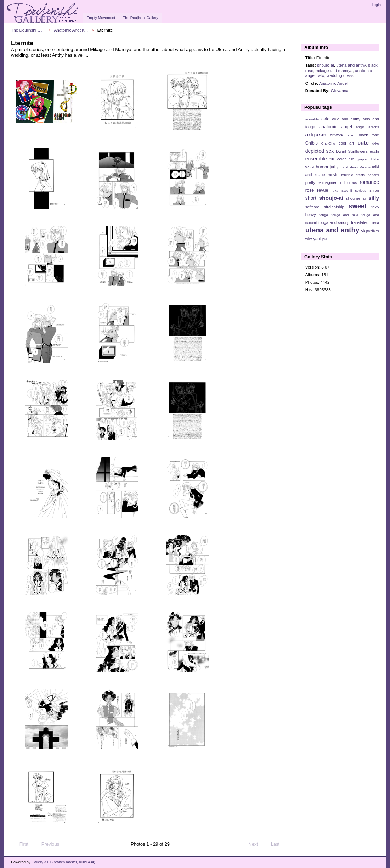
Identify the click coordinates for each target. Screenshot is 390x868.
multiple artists (353, 175)
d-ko (376, 143)
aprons (374, 127)
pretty (310, 182)
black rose (369, 135)
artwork (337, 135)
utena (375, 223)
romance (369, 182)
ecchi (374, 151)
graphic (363, 159)
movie (333, 175)
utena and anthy (351, 65)
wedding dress (340, 75)
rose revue (317, 190)
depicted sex (320, 151)
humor (322, 167)
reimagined (328, 182)
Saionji (347, 190)
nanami (373, 175)
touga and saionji (334, 222)
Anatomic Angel (334, 83)
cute (363, 143)
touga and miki (345, 215)
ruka (335, 190)
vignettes (370, 231)
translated (360, 222)
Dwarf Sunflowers (352, 151)
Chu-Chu (328, 143)
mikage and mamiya (334, 70)
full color (338, 159)
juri (333, 167)
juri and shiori (347, 167)
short (311, 198)
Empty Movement (101, 18)
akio (325, 119)
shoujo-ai (325, 65)
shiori (374, 190)
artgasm (316, 134)
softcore (312, 207)
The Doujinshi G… (28, 30)
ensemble (316, 159)
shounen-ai (356, 198)
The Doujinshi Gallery (140, 18)
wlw (321, 75)
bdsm (351, 135)
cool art (346, 143)
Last (279, 844)
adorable (312, 119)
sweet (358, 206)
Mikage (365, 167)
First (21, 844)
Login (376, 5)
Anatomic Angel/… (71, 30)
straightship (334, 207)
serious (361, 190)
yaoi (317, 239)
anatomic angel (336, 127)
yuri (325, 239)
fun (351, 159)
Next (256, 844)
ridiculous (348, 182)
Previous (47, 844)
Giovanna (340, 91)
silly (374, 198)
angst (360, 127)
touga (324, 215)
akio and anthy (346, 119)
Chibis (312, 143)
